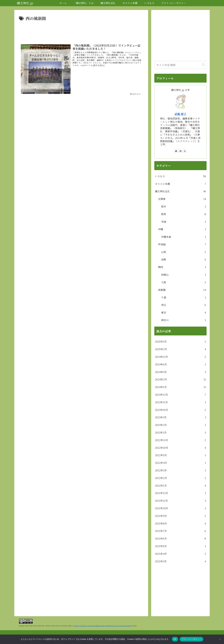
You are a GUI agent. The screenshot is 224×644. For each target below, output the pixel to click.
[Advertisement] (81, 30)
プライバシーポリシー (192, 639)
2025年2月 (180, 349)
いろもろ (180, 176)
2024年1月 (180, 387)
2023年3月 (180, 417)
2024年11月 (180, 357)
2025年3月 (180, 342)
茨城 (184, 222)
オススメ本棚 (180, 184)
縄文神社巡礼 (180, 191)
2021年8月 (180, 524)
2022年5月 (180, 455)
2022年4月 (180, 463)
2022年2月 (180, 478)
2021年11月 (180, 501)
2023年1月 (180, 433)
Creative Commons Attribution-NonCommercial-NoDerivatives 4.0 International (102, 626)
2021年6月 (180, 539)
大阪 (184, 282)
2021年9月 (180, 516)
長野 (184, 260)
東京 (184, 313)
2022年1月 (180, 486)
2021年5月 (180, 546)
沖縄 (182, 229)
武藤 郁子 (180, 114)
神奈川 (184, 320)
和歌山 (184, 275)
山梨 (184, 252)
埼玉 (184, 305)
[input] (180, 65)
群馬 (184, 214)
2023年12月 (180, 395)
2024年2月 (180, 380)
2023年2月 (180, 425)
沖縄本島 (184, 237)
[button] (203, 65)
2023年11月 (180, 402)
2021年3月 (180, 562)
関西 (182, 267)
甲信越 (182, 245)
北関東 (182, 199)
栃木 (184, 207)
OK (175, 639)
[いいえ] (220, 639)
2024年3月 (180, 372)
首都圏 (182, 290)
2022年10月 (180, 448)
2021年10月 (180, 508)
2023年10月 (180, 410)
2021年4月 (180, 554)
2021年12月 (180, 493)
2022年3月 (180, 471)
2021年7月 (180, 531)
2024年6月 (180, 365)
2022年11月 (180, 440)
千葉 (184, 298)
